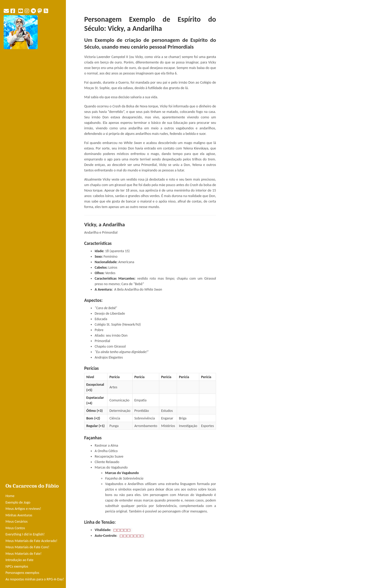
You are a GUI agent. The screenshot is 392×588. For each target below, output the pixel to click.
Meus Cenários (16, 521)
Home (10, 496)
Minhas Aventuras (19, 515)
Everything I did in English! (25, 534)
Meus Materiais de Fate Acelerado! (31, 541)
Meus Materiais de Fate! (24, 554)
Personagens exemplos (22, 573)
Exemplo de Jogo (18, 502)
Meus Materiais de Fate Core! (27, 547)
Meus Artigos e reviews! (23, 509)
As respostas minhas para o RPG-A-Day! (35, 579)
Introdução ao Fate (19, 560)
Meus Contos (15, 528)
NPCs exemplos (17, 566)
